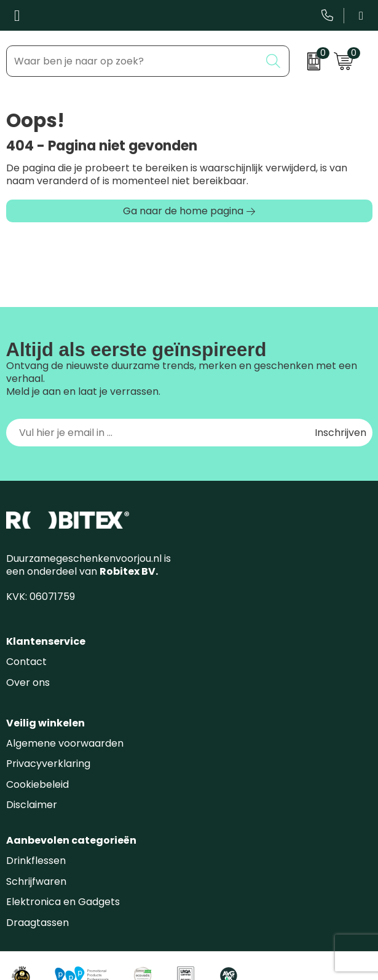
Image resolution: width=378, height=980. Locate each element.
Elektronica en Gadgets (63, 902)
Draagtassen (37, 923)
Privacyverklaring (48, 764)
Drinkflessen (36, 861)
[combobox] (133, 61)
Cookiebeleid (37, 784)
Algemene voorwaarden (65, 743)
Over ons (28, 682)
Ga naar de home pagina (183, 211)
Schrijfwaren (36, 881)
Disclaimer (32, 805)
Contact (26, 662)
